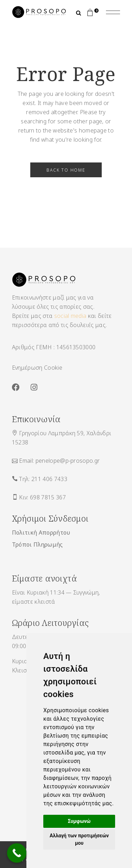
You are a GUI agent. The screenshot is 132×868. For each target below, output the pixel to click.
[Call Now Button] (17, 853)
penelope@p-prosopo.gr (68, 461)
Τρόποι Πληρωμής (37, 544)
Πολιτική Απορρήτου (41, 533)
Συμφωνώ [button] (79, 821)
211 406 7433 (49, 479)
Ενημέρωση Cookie (37, 368)
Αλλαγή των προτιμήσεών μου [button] (79, 839)
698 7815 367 (48, 497)
